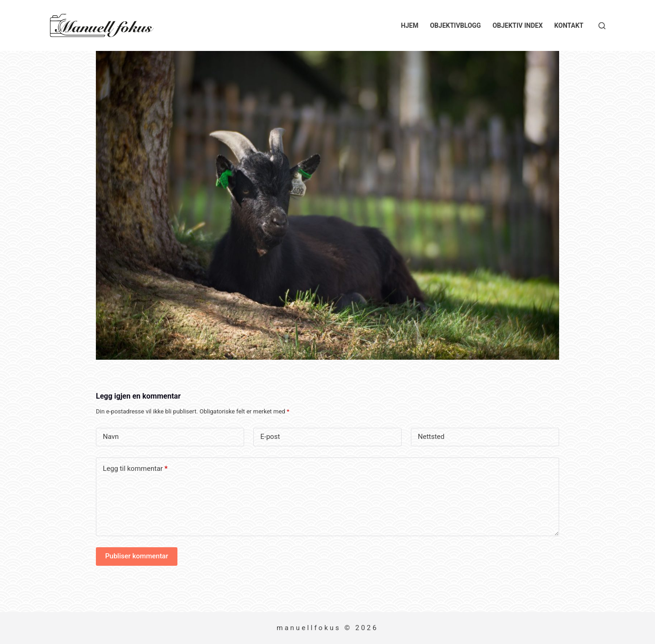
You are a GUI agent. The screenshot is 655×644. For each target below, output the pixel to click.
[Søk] (602, 26)
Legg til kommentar (135, 469)
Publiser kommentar (137, 556)
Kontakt (569, 25)
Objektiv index (517, 25)
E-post (270, 437)
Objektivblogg (455, 25)
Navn (111, 437)
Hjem (409, 25)
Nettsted (431, 437)
